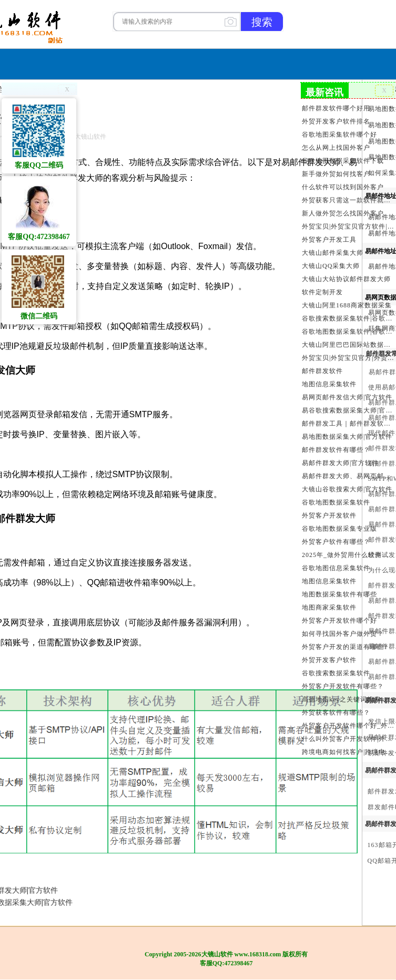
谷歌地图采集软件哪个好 (339, 135)
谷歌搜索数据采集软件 (336, 673)
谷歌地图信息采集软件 (336, 568)
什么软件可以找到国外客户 (343, 187)
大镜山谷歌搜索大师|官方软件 (347, 489)
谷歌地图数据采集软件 (336, 502)
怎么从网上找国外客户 (336, 148)
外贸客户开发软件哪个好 (339, 621)
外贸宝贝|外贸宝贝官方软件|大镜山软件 (348, 226)
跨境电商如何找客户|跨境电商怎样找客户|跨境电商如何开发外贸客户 (348, 752)
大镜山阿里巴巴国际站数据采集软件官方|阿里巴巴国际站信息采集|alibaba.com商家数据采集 (348, 345)
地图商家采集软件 (329, 607)
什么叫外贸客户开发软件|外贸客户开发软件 (348, 739)
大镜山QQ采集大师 (331, 266)
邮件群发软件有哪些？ (336, 450)
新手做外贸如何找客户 (336, 174)
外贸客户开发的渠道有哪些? (344, 647)
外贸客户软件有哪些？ (336, 542)
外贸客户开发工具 (329, 240)
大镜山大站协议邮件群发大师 (346, 279)
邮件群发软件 (322, 371)
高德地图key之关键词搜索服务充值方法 (348, 699)
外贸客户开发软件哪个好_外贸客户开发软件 (348, 726)
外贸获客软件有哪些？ (336, 713)
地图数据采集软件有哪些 (339, 594)
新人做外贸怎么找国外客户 (343, 213)
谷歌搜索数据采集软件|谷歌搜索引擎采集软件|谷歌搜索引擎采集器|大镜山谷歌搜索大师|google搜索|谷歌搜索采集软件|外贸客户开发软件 (348, 318)
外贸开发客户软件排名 (336, 121)
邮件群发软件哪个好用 (336, 108)
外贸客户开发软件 (329, 515)
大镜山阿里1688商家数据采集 (347, 305)
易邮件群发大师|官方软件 (340, 463)
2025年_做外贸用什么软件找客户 (348, 555)
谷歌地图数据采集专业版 (339, 529)
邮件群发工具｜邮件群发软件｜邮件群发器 (348, 424)
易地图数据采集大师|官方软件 (347, 437)
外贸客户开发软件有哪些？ (343, 686)
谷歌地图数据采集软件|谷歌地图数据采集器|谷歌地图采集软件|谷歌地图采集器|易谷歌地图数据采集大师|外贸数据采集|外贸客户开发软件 (348, 332)
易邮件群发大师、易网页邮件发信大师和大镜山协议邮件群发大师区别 (348, 476)
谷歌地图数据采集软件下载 (343, 161)
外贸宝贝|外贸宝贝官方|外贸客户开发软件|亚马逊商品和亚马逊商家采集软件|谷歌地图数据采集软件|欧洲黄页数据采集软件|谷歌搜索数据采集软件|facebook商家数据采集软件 (348, 358)
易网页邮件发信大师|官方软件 (347, 397)
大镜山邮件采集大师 (333, 253)
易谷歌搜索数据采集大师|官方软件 (348, 410)
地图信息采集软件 (329, 384)
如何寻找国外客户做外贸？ (343, 634)
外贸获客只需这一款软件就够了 (348, 200)
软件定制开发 (322, 292)
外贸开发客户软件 (329, 660)
